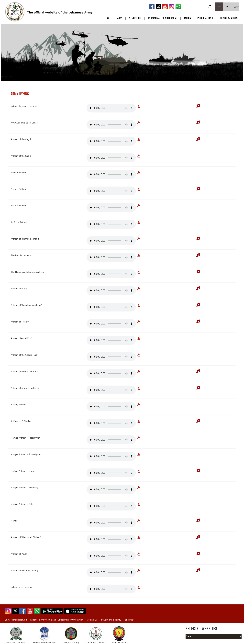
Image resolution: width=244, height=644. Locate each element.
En (219, 7)
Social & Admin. (229, 18)
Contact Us (92, 620)
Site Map (129, 620)
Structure (135, 18)
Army (119, 18)
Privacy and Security (111, 620)
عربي (237, 7)
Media (187, 18)
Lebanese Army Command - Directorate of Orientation (57, 620)
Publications (205, 18)
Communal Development (163, 18)
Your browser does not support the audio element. (111, 108)
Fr (227, 7)
